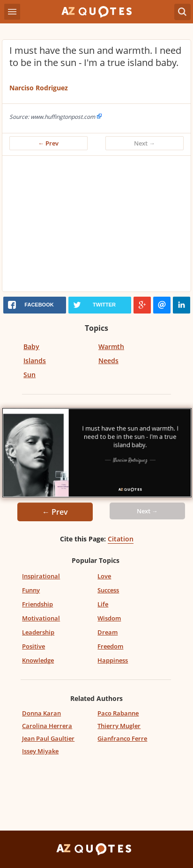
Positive (33, 646)
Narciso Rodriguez (39, 88)
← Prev (49, 143)
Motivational (41, 618)
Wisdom (109, 618)
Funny (31, 590)
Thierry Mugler (119, 726)
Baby (31, 346)
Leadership (38, 632)
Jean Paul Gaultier (48, 738)
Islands (35, 361)
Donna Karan (41, 713)
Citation (121, 539)
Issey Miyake (40, 751)
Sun (30, 375)
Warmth (111, 346)
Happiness (113, 660)
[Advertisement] (96, 226)
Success (108, 590)
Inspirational (41, 576)
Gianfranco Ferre (122, 738)
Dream (108, 632)
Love (104, 576)
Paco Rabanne (118, 713)
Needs (108, 361)
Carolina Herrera (47, 726)
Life (103, 604)
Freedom (110, 646)
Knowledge (38, 660)
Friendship (37, 604)
